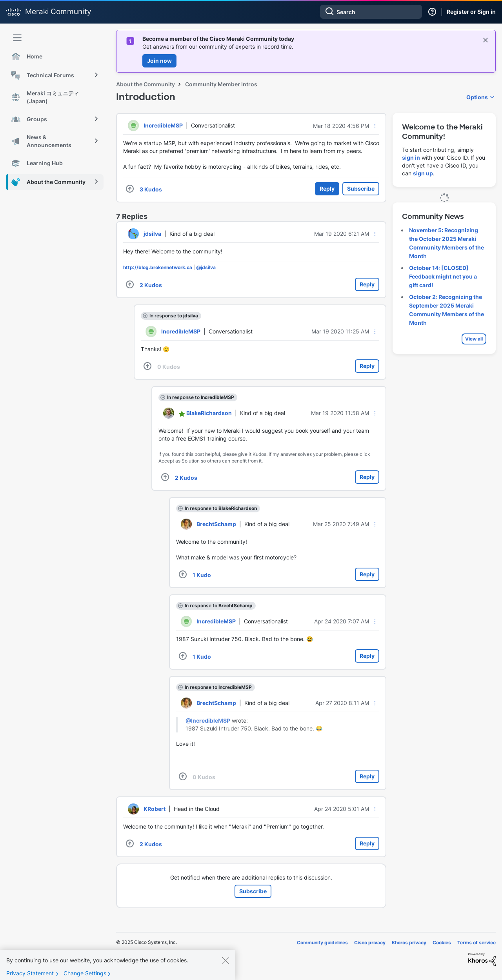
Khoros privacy (409, 943)
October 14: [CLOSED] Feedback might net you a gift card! (443, 276)
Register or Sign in (471, 12)
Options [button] (477, 97)
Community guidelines (322, 943)
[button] (375, 126)
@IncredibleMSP (208, 720)
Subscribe (361, 189)
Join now (159, 61)
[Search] (371, 12)
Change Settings (85, 973)
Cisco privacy (370, 943)
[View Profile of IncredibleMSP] (163, 125)
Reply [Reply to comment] (367, 284)
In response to (174, 316)
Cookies (442, 943)
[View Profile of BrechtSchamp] (216, 524)
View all (474, 339)
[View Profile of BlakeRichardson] (209, 413)
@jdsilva (206, 267)
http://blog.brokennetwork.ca (158, 267)
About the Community (146, 84)
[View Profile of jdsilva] (152, 234)
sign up (423, 173)
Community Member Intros (221, 84)
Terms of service (477, 943)
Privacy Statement (30, 973)
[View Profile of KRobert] (155, 809)
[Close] (226, 960)
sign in (411, 158)
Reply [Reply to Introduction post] (327, 189)
